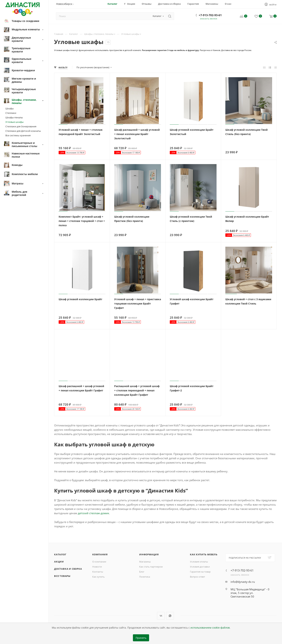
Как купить (98, 577)
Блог (142, 572)
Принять (141, 638)
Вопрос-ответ (197, 577)
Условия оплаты (199, 562)
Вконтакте (161, 616)
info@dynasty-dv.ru (243, 582)
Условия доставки (200, 567)
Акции (59, 562)
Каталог (60, 554)
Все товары (62, 576)
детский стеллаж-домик (94, 513)
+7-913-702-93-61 (210, 15)
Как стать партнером (151, 567)
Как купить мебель (204, 554)
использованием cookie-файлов (210, 628)
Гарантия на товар (200, 572)
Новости (97, 567)
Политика (145, 577)
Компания (100, 554)
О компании (99, 562)
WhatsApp (170, 616)
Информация (149, 554)
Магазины (145, 562)
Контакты (98, 572)
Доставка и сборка (68, 569)
